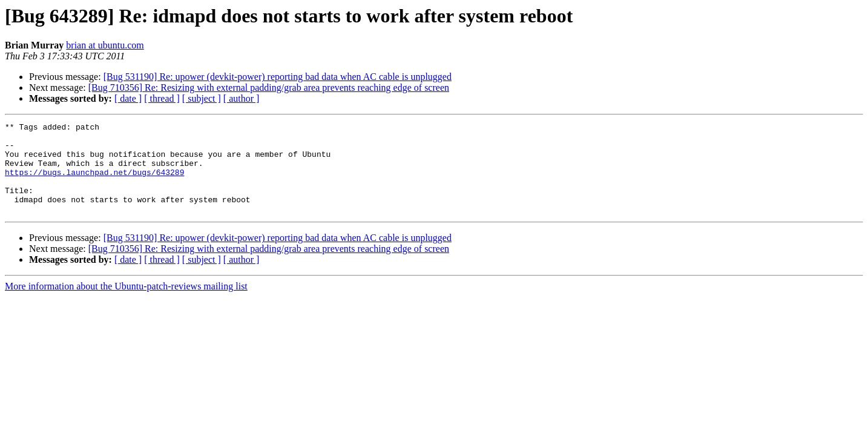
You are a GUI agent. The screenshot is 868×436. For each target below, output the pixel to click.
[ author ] (242, 98)
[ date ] (128, 98)
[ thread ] (162, 98)
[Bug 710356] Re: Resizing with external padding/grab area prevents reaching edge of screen (269, 88)
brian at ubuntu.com (105, 45)
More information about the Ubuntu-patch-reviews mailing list (126, 304)
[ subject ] (202, 98)
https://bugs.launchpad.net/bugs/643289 (94, 183)
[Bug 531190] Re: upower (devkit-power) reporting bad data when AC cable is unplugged (278, 77)
